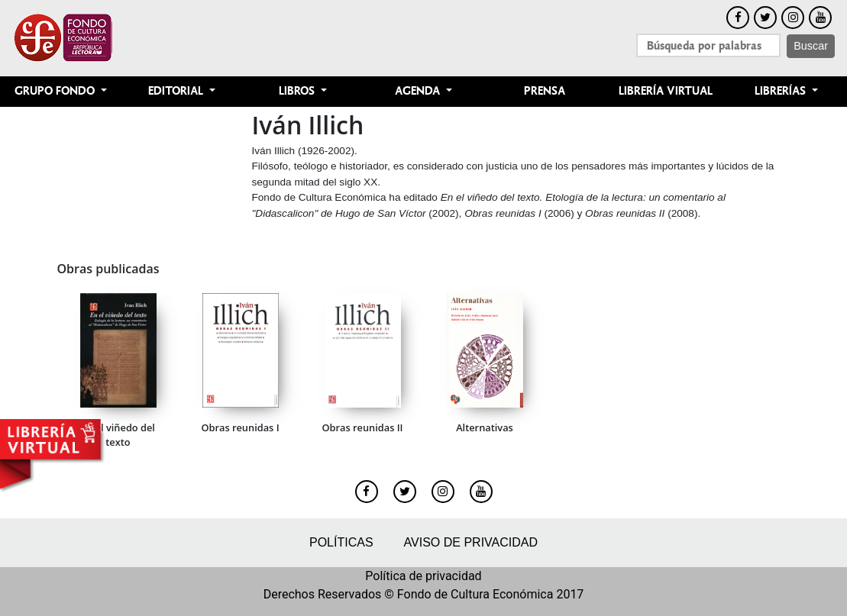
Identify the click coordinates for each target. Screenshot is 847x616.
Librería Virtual (666, 91)
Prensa (545, 91)
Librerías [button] (782, 91)
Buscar (811, 46)
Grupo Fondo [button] (56, 91)
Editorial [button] (177, 91)
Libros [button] (298, 91)
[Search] (708, 45)
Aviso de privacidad (471, 542)
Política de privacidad (423, 576)
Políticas (341, 542)
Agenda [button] (419, 91)
